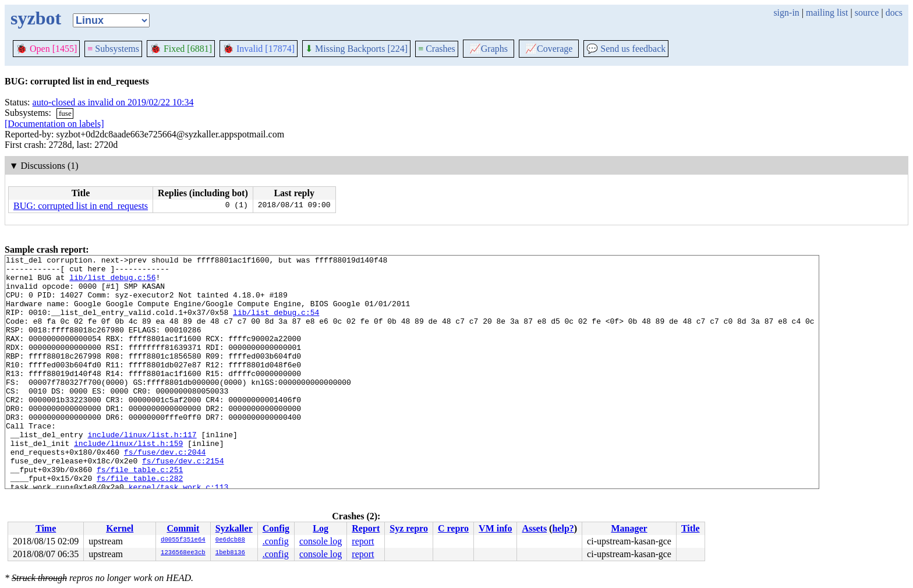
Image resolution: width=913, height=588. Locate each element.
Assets (534, 528)
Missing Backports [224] (356, 49)
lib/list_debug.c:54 (276, 324)
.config (276, 541)
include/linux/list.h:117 (142, 471)
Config (276, 528)
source (867, 13)
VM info (495, 528)
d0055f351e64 (183, 540)
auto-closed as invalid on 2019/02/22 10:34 (113, 102)
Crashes (437, 49)
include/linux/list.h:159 (128, 481)
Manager (629, 528)
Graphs (489, 49)
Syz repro (409, 528)
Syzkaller (234, 528)
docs (894, 13)
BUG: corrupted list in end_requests (81, 206)
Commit (183, 528)
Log (321, 528)
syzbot (36, 18)
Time (46, 528)
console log (321, 541)
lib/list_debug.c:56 (112, 282)
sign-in (786, 13)
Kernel (120, 528)
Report (366, 528)
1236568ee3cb (183, 553)
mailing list (827, 13)
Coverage (549, 49)
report (363, 541)
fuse (65, 113)
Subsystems (113, 49)
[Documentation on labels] (54, 124)
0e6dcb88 (230, 540)
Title (691, 528)
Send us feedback (626, 49)
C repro (453, 528)
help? (563, 528)
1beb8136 (230, 553)
